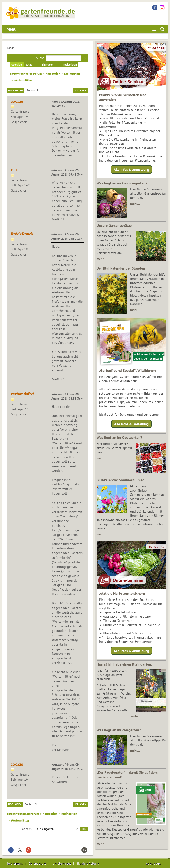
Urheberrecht (62, 864)
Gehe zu (27, 829)
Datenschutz (37, 864)
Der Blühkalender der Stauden (121, 268)
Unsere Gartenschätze (114, 225)
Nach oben (15, 804)
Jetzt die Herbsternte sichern (122, 593)
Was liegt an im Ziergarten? (119, 730)
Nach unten (15, 91)
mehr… (135, 204)
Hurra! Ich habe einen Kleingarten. (124, 664)
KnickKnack (22, 234)
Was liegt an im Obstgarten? (119, 437)
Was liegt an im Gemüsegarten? (122, 183)
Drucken (81, 91)
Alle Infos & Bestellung (131, 424)
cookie (17, 101)
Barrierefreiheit (88, 864)
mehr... (101, 844)
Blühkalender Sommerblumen (121, 480)
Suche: (41, 58)
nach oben (153, 864)
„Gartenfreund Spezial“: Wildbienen (127, 370)
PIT (14, 170)
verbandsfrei (23, 394)
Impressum (15, 864)
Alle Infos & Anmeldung (131, 170)
